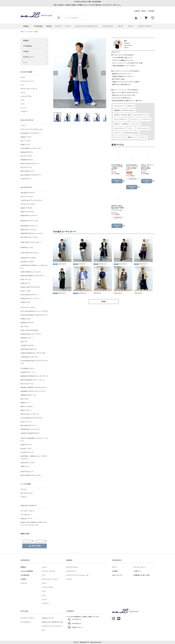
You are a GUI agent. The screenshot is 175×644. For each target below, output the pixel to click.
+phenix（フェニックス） (28, 463)
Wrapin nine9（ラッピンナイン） (30, 164)
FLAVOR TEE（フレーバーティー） (31, 299)
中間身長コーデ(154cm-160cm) (124, 110)
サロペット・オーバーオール (29, 89)
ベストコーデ (143, 137)
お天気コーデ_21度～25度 (122, 115)
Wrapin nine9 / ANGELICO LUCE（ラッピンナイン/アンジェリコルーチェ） (34, 524)
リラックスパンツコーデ (140, 115)
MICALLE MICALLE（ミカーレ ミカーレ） (33, 380)
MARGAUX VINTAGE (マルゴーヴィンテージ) (34, 376)
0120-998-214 (74, 619)
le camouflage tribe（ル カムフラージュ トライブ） (34, 362)
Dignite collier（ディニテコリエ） (30, 287)
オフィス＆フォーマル (27, 493)
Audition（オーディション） (28, 230)
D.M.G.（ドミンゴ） (26, 280)
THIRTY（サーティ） (26, 445)
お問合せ (144, 11)
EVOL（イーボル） (26, 291)
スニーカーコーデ (119, 137)
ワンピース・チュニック (27, 81)
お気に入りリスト (117, 575)
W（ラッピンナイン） (26, 167)
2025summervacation (131, 133)
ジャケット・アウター (26, 96)
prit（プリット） (25, 399)
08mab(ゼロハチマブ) (27, 193)
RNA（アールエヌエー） (27, 407)
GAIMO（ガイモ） (26, 319)
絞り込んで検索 (35, 546)
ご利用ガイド (137, 571)
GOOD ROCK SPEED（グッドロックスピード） (34, 315)
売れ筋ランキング (29, 57)
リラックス (23, 489)
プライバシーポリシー (140, 567)
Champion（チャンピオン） (29, 258)
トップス (23, 77)
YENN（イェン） (25, 466)
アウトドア (24, 497)
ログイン (115, 567)
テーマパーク (134, 119)
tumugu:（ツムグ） (26, 449)
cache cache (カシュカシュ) (29, 253)
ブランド (131, 26)
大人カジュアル (119, 106)
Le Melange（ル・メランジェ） (29, 357)
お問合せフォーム (75, 627)
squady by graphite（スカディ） (30, 433)
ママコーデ (117, 133)
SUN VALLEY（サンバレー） (29, 426)
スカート (23, 93)
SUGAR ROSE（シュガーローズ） (30, 429)
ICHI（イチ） (24, 342)
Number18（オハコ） (27, 152)
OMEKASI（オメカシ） (27, 160)
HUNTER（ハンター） (27, 338)
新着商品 (26, 26)
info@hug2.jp (74, 623)
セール (25, 62)
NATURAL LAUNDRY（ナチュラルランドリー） (34, 388)
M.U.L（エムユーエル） (27, 384)
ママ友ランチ (130, 106)
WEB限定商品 (38, 26)
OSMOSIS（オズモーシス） (28, 395)
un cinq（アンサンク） (27, 452)
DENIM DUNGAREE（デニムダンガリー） (33, 276)
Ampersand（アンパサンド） (29, 216)
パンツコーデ (136, 124)
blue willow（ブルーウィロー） (30, 237)
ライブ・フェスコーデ (143, 128)
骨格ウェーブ (132, 137)
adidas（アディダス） (27, 208)
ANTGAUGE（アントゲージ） (29, 226)
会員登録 (137, 11)
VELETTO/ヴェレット (27, 472)
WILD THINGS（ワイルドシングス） (31, 475)
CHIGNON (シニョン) (27, 248)
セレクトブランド (71, 571)
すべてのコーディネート (28, 511)
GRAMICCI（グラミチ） (27, 323)
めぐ (125, 41)
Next (103, 73)
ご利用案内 (151, 11)
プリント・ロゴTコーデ (121, 119)
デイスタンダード (108, 26)
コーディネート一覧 (31, 32)
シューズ (23, 108)
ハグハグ (67, 26)
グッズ (22, 100)
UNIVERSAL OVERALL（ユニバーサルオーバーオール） (34, 458)
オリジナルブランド (72, 567)
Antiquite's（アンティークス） (29, 221)
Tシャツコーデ (146, 119)
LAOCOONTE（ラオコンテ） (29, 349)
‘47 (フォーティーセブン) (28, 204)
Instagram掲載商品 (27, 571)
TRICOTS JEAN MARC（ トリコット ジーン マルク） (34, 440)
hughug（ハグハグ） (27, 519)
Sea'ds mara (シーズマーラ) (29, 414)
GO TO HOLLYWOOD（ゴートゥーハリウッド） (34, 311)
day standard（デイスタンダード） (31, 175)
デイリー (131, 128)
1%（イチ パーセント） (27, 197)
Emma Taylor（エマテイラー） (30, 295)
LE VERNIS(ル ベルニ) (27, 369)
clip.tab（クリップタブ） (27, 262)
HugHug (127, 43)
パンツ (23, 85)
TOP (22, 32)
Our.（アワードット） (26, 156)
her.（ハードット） (26, 141)
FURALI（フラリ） (25, 302)
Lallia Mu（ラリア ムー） (28, 372)
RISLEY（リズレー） (26, 410)
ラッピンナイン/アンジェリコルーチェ (86, 26)
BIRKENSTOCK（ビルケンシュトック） (32, 233)
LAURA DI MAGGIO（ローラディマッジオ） (33, 353)
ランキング (58, 26)
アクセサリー (24, 112)
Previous (56, 73)
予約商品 (49, 26)
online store (128, 45)
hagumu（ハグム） (26, 137)
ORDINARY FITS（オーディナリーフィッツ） (33, 391)
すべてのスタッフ (26, 515)
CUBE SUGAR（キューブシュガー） (31, 272)
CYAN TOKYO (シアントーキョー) (31, 242)
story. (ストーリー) (26, 422)
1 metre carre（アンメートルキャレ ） (32, 200)
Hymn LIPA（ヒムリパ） (27, 171)
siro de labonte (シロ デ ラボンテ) (31, 418)
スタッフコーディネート (145, 26)
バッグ (22, 104)
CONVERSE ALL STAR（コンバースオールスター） (34, 267)
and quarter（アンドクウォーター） (31, 133)
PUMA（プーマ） (25, 403)
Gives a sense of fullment (29, 330)
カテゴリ (120, 26)
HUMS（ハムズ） (25, 145)
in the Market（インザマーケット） (31, 148)
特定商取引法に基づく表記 (141, 575)
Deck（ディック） (25, 283)
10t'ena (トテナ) (26, 179)
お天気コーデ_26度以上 (121, 124)
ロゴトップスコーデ (120, 128)
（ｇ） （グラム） (25, 326)
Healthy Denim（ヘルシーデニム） (31, 334)
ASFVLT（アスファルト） (27, 212)
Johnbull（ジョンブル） (27, 345)
